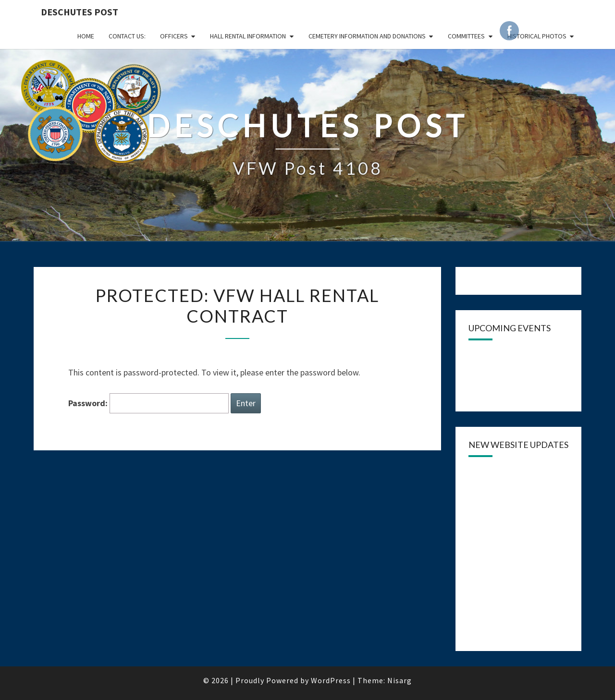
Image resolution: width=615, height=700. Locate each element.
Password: (148, 404)
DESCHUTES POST (80, 12)
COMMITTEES (466, 36)
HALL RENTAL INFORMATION (248, 36)
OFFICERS (174, 36)
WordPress (331, 680)
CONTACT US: (127, 36)
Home (86, 36)
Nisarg (400, 680)
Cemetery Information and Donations (367, 36)
